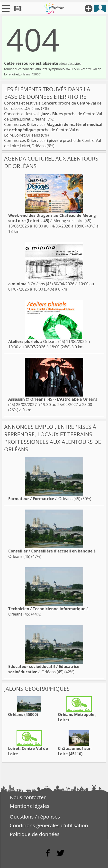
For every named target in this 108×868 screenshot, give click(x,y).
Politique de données (35, 834)
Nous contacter (28, 797)
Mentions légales (30, 806)
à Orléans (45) (31, 284)
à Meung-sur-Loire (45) (53, 218)
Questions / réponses (35, 817)
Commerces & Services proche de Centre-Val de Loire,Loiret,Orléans (53, 130)
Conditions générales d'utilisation (49, 825)
